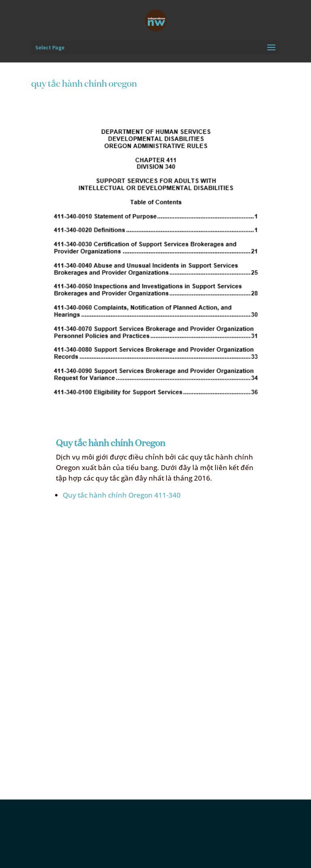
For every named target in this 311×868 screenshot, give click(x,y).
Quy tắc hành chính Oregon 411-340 (122, 495)
